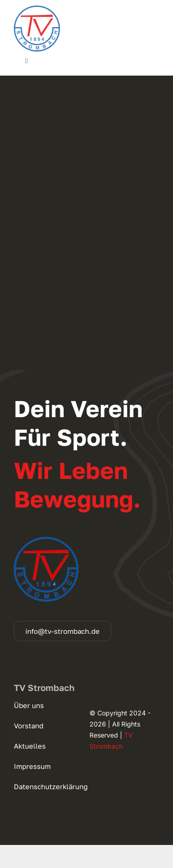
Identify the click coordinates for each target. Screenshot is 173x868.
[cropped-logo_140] (37, 9)
